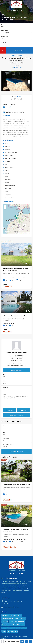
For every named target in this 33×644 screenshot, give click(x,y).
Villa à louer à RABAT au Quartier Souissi (16, 487)
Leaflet (17, 235)
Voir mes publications (17, 373)
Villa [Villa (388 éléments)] (8, 631)
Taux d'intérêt (6, 441)
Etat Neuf (7, 164)
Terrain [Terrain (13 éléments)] (4, 631)
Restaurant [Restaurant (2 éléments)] (5, 628)
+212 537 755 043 (19, 358)
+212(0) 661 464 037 (18, 10)
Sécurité (7, 185)
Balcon (6, 146)
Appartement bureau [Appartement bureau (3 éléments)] (16, 615)
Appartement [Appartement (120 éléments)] (6, 615)
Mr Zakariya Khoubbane (12, 641)
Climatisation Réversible (11, 155)
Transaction (4, 37)
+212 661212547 (20, 365)
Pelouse (7, 176)
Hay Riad (19, 56)
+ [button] (5, 208)
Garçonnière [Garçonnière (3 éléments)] (5, 625)
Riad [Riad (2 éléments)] (11, 628)
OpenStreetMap (22, 235)
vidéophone (8, 197)
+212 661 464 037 (19, 361)
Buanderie (7, 149)
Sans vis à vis (8, 182)
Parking (7, 173)
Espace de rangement (10, 161)
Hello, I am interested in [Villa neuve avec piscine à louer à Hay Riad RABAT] (16, 403)
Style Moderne (8, 191)
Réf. (2, 25)
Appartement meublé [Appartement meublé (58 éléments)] (8, 618)
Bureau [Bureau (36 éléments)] (16, 618)
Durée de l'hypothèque (8, 447)
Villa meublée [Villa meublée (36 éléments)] (14, 631)
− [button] (5, 211)
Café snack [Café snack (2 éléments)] (23, 618)
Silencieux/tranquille (10, 188)
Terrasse (7, 194)
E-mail (4, 383)
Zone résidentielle (9, 200)
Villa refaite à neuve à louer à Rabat (15, 318)
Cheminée (7, 152)
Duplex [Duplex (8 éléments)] (11, 622)
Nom (4, 377)
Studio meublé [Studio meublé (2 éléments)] (22, 628)
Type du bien (4, 30)
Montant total (6, 428)
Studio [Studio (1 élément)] (15, 628)
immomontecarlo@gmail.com (18, 368)
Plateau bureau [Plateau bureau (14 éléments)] (20, 625)
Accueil (13, 56)
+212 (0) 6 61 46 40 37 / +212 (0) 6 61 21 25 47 (13, 602)
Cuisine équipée (9, 158)
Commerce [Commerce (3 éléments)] (5, 622)
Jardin (6, 167)
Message (5, 396)
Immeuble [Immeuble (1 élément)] (12, 625)
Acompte (5, 435)
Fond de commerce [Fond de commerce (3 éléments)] (20, 622)
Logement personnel (10, 170)
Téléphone (5, 390)
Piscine (7, 179)
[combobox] (16, 33)
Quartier (3, 43)
